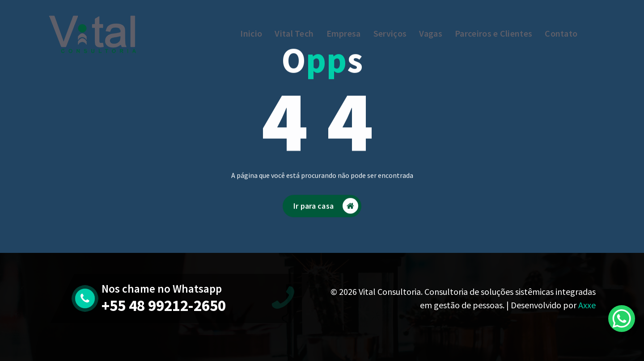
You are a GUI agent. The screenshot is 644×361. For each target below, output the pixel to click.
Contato (561, 33)
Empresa (344, 33)
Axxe (587, 305)
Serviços (390, 33)
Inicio (251, 33)
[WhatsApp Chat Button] (622, 319)
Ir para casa (326, 212)
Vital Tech (294, 33)
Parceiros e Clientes (494, 33)
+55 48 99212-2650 (164, 306)
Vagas (431, 33)
